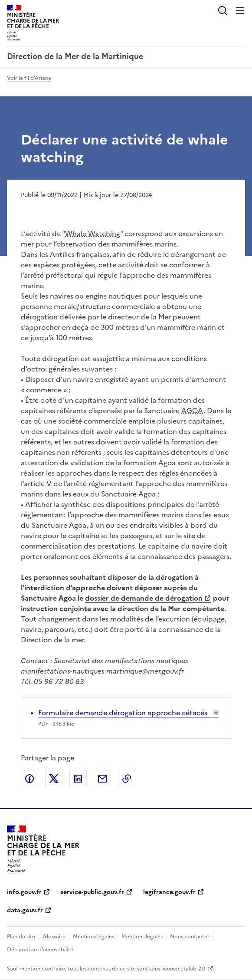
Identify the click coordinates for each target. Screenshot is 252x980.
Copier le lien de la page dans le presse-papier (127, 779)
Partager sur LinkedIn (78, 779)
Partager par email (102, 779)
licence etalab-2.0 (183, 969)
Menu (240, 10)
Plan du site (21, 937)
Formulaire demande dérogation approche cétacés (124, 713)
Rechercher (223, 10)
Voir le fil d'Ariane (29, 78)
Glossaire (54, 937)
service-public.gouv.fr (92, 892)
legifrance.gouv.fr (169, 892)
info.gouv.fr (24, 892)
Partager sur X (54, 779)
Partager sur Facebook (29, 779)
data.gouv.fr (25, 910)
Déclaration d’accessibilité (40, 950)
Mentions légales (93, 937)
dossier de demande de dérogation (144, 598)
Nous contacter (190, 937)
